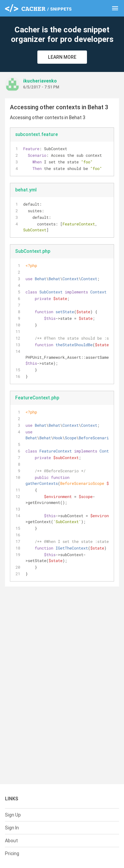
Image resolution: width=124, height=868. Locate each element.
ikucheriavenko (40, 81)
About (11, 841)
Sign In (12, 828)
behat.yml (26, 190)
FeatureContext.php (37, 398)
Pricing (12, 853)
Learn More (62, 57)
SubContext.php (33, 251)
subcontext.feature (37, 134)
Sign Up (13, 815)
